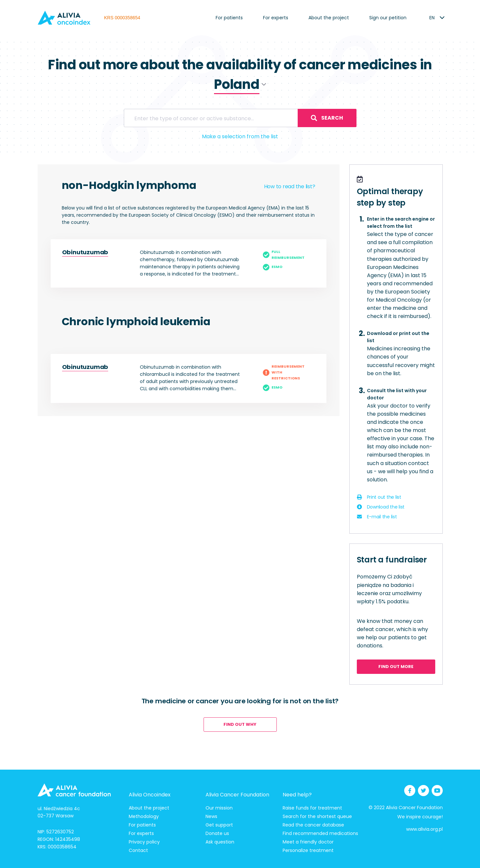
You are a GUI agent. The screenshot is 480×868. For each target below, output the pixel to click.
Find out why (240, 724)
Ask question (220, 842)
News (211, 816)
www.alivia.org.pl (424, 829)
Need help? (297, 795)
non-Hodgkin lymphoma (129, 185)
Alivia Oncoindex (150, 795)
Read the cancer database (313, 825)
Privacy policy (144, 842)
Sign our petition (388, 18)
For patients (229, 18)
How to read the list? (290, 186)
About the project (329, 18)
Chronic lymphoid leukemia (136, 321)
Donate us (217, 833)
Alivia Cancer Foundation (237, 795)
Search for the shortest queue (317, 816)
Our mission (219, 808)
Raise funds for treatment (312, 808)
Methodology (144, 816)
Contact (138, 850)
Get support (219, 825)
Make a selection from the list (240, 136)
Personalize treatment (308, 850)
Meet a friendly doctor (308, 842)
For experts (276, 18)
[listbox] (432, 18)
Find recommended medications (320, 833)
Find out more (396, 667)
